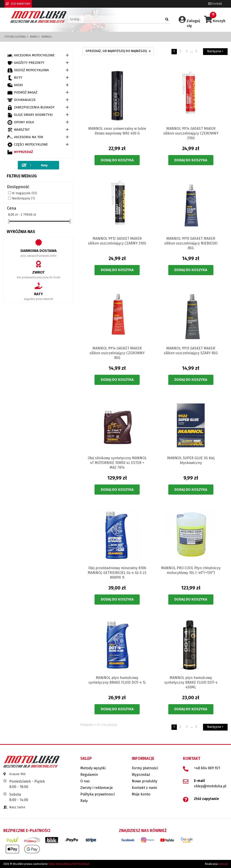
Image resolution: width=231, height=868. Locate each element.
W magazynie (24, 193)
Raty (84, 801)
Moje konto (141, 794)
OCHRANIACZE (21, 100)
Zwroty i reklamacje (97, 788)
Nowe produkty (144, 781)
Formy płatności (145, 768)
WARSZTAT (18, 130)
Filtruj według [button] (22, 176)
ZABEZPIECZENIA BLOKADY (31, 107)
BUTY (15, 78)
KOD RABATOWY (18, 4)
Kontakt (215, 4)
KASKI (15, 85)
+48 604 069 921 (207, 768)
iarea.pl (223, 864)
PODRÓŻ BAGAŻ (22, 93)
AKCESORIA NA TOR (25, 137)
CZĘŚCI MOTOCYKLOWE (27, 145)
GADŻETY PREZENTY (26, 63)
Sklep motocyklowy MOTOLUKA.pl (69, 864)
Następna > (215, 51)
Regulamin (89, 775)
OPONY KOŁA (21, 122)
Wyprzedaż (20, 152)
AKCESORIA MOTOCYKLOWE (31, 55)
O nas (85, 781)
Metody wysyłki (93, 768)
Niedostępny (23, 198)
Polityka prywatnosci (98, 794)
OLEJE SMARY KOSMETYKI (30, 115)
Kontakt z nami (144, 788)
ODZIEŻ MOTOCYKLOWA (28, 70)
